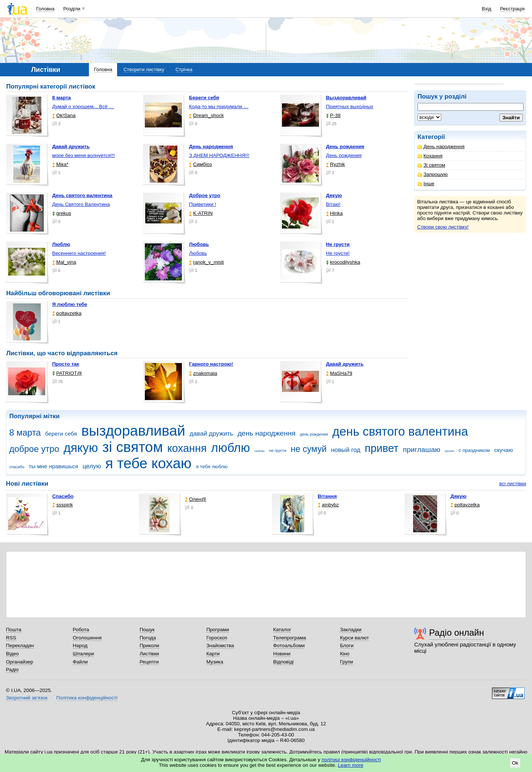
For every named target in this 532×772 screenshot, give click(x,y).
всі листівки (513, 484)
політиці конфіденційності (351, 760)
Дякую (458, 496)
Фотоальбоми (289, 645)
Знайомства (220, 645)
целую (92, 466)
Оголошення (87, 638)
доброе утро (34, 449)
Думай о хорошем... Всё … (83, 107)
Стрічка (184, 69)
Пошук (147, 630)
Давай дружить (345, 364)
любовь (259, 451)
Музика (215, 662)
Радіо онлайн (457, 633)
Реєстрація (512, 9)
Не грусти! (338, 253)
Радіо (12, 670)
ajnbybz (328, 505)
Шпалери (83, 654)
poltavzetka (67, 313)
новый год (345, 450)
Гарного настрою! (211, 364)
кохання (187, 448)
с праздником (474, 450)
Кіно (345, 654)
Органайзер (19, 662)
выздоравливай (133, 431)
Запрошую (433, 174)
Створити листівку (144, 69)
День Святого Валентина (81, 204)
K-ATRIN (201, 213)
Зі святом (431, 165)
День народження (441, 147)
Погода (148, 638)
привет (382, 448)
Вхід (487, 9)
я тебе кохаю (148, 463)
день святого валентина (400, 431)
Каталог (282, 630)
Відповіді (283, 662)
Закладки (351, 630)
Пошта (14, 630)
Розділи (72, 9)
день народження (267, 433)
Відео (12, 654)
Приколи (149, 645)
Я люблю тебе (70, 304)
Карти (213, 654)
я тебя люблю (212, 467)
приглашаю (421, 450)
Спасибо (63, 496)
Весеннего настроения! (79, 253)
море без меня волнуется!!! (84, 155)
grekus (62, 213)
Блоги (347, 645)
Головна (45, 9)
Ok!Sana (64, 115)
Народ (80, 645)
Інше (426, 184)
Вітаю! (333, 204)
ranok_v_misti (206, 262)
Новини (282, 654)
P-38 (333, 115)
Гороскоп (217, 638)
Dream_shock (206, 115)
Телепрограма (290, 638)
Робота (81, 630)
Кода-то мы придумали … (219, 107)
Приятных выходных (350, 107)
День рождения (344, 155)
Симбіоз (200, 164)
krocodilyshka (343, 262)
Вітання (327, 496)
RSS (11, 638)
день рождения (314, 434)
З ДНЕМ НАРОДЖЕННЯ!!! (219, 155)
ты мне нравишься (53, 466)
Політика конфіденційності (87, 698)
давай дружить (212, 434)
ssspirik (63, 505)
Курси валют (355, 638)
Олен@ (196, 499)
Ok (515, 763)
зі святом (132, 447)
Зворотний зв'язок (27, 698)
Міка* (60, 164)
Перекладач (20, 645)
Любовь (198, 253)
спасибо (17, 467)
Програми (218, 630)
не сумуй (308, 449)
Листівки (149, 654)
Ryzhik (335, 164)
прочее (449, 451)
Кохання (430, 156)
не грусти (277, 450)
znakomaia (203, 373)
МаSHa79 (339, 373)
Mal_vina (64, 262)
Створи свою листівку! (443, 227)
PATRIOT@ (67, 373)
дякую (81, 448)
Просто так (66, 364)
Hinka (334, 213)
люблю (231, 448)
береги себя (61, 434)
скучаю (504, 450)
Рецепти (149, 662)
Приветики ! (202, 204)
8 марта (25, 433)
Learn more (351, 765)
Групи (347, 662)
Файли (80, 662)
